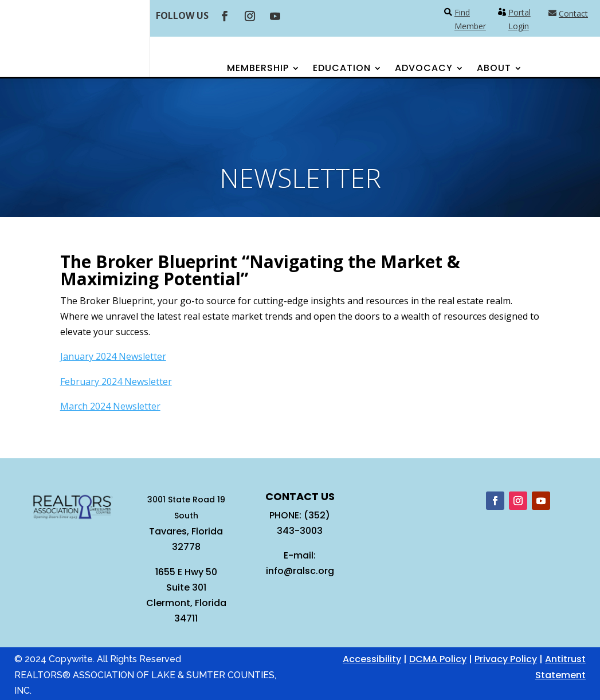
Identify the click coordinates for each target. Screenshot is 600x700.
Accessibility (372, 659)
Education (342, 69)
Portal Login (519, 19)
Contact (573, 13)
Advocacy (424, 69)
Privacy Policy (506, 659)
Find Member (470, 19)
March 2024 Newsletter (110, 406)
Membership (258, 69)
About (494, 69)
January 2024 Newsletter (113, 356)
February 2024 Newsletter (116, 382)
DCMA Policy (438, 659)
